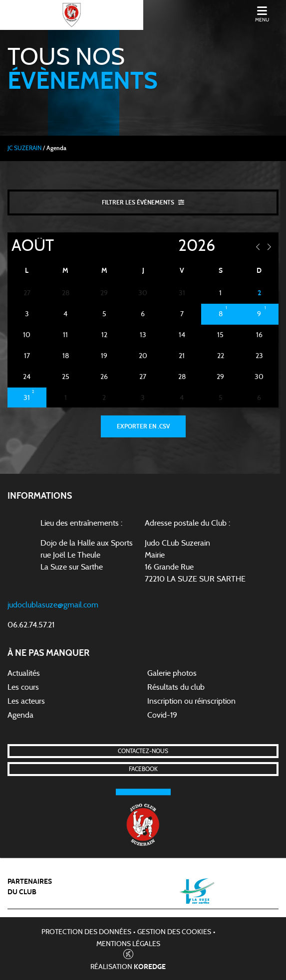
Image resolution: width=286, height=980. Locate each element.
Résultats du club (176, 687)
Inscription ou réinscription (191, 701)
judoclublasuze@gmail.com (53, 605)
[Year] (170, 246)
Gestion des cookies (174, 932)
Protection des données (86, 932)
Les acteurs (26, 701)
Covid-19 (162, 715)
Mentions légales (128, 944)
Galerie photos (172, 673)
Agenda (20, 715)
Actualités (24, 673)
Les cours (23, 687)
